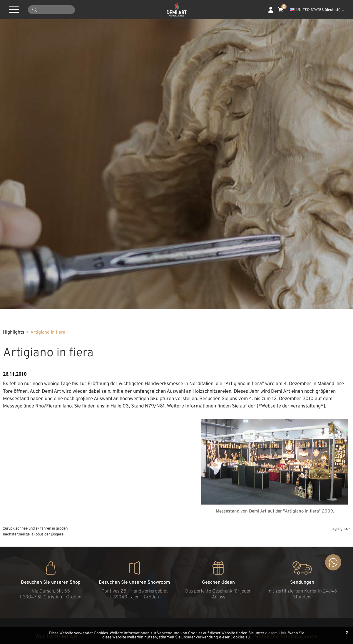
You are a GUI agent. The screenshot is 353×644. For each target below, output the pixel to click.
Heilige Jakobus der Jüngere (41, 534)
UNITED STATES (317, 10)
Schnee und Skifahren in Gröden (42, 529)
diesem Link (276, 633)
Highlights (14, 332)
